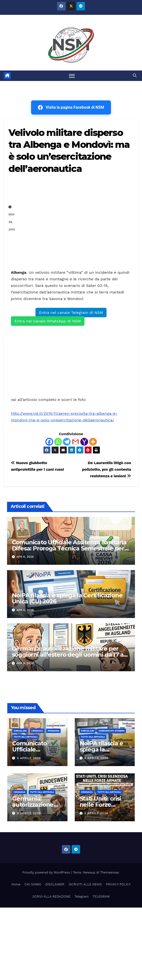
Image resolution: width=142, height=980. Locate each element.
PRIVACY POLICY (118, 884)
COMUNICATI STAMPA (112, 731)
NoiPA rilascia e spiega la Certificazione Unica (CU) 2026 (67, 599)
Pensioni (53, 731)
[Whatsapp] (58, 442)
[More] (93, 442)
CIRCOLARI (20, 731)
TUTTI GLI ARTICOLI (25, 737)
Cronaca (37, 731)
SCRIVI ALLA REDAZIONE (52, 896)
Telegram (81, 896)
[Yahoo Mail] (84, 442)
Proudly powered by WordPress (47, 873)
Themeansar (110, 873)
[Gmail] (75, 442)
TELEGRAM (101, 896)
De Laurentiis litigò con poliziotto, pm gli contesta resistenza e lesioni (107, 469)
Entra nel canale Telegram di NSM (71, 313)
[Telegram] (67, 442)
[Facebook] (49, 442)
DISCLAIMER (55, 884)
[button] (135, 75)
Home (16, 884)
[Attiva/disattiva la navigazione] (72, 76)
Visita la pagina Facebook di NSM (71, 107)
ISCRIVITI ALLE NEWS (85, 884)
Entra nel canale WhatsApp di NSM (48, 321)
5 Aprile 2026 (96, 813)
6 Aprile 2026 (29, 758)
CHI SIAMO (33, 884)
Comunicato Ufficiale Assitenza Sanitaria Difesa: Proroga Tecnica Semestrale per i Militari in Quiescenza (70, 548)
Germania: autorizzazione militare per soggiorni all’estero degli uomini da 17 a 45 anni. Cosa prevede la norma (68, 655)
